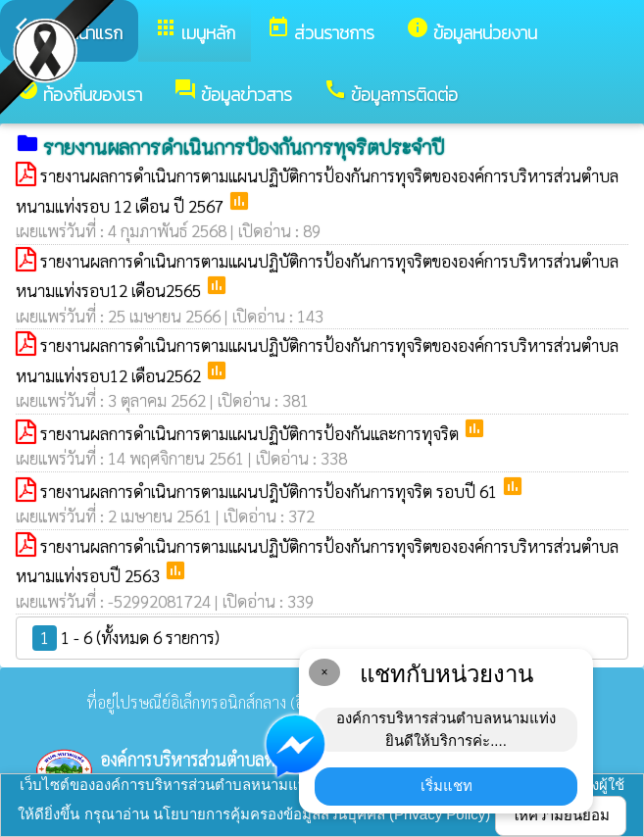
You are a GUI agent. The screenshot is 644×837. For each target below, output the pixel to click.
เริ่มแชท (446, 786)
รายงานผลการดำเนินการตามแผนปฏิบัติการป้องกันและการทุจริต (251, 433)
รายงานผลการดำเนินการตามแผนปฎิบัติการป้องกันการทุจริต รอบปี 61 (271, 491)
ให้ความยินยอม (561, 815)
